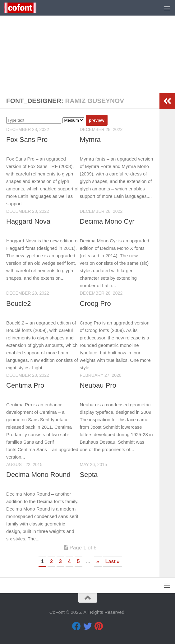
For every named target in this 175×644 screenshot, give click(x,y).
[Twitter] (88, 626)
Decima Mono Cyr (107, 221)
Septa (89, 475)
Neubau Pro (98, 385)
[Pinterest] (99, 626)
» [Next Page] (98, 561)
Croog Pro (95, 303)
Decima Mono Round (38, 475)
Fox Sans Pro (27, 140)
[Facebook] (76, 626)
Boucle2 (19, 303)
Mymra (90, 140)
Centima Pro (25, 385)
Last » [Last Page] (113, 561)
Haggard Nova (28, 221)
